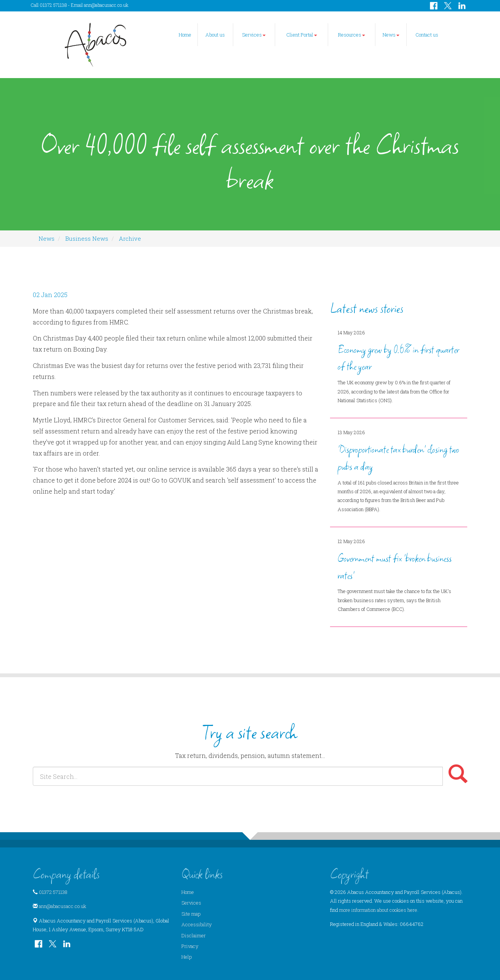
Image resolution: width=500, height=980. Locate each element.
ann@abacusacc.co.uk (106, 5)
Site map (191, 914)
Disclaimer (194, 935)
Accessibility (197, 924)
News (391, 35)
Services (254, 35)
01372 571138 (53, 892)
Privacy (190, 946)
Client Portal (302, 35)
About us (215, 35)
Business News (87, 238)
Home (185, 35)
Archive (130, 238)
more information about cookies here (378, 910)
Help (187, 957)
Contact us (427, 35)
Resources (352, 35)
